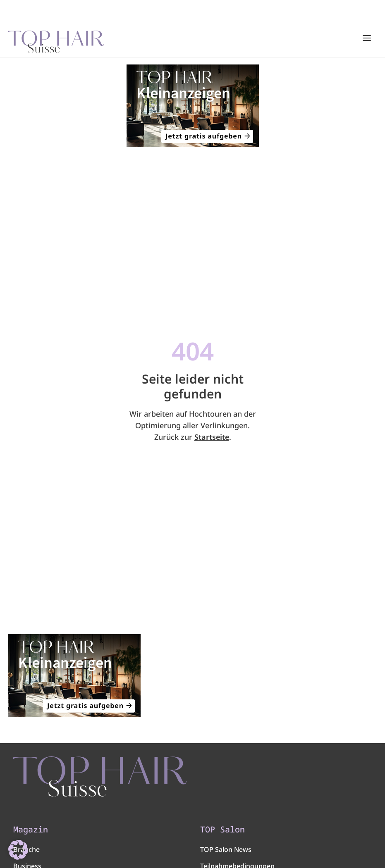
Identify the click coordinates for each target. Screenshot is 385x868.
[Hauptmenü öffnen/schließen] (367, 38)
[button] (18, 850)
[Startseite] (56, 38)
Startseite (212, 437)
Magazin (31, 830)
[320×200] (192, 106)
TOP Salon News (226, 849)
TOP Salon (222, 830)
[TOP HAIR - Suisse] (100, 776)
